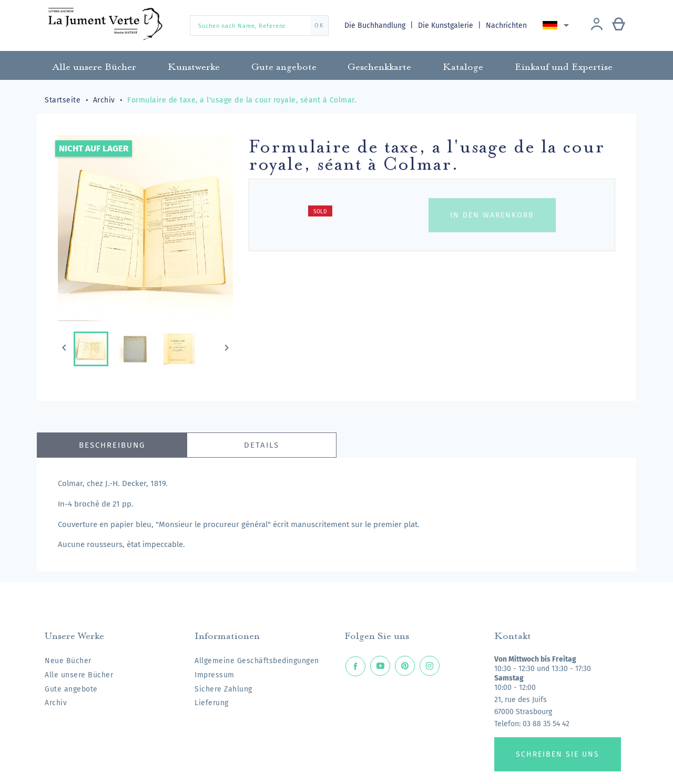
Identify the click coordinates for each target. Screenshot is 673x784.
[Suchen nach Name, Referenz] (259, 25)
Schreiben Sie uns (558, 754)
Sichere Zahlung (223, 689)
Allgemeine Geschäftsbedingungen (257, 661)
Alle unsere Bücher (79, 675)
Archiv (56, 703)
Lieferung (212, 703)
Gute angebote (71, 689)
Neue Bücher (68, 661)
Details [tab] (262, 445)
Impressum (215, 675)
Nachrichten (507, 25)
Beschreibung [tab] (112, 445)
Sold (320, 212)
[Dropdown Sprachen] (558, 25)
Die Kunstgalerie (447, 25)
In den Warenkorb (492, 215)
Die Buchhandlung (376, 25)
